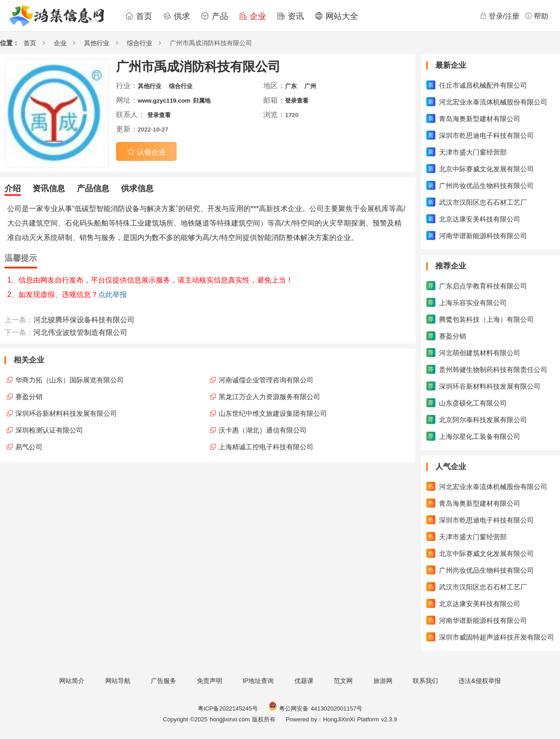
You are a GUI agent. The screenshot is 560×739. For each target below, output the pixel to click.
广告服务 (163, 681)
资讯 (290, 16)
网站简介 (72, 681)
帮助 (537, 16)
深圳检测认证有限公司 (49, 430)
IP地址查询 (258, 681)
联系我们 (425, 681)
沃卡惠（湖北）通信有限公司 (263, 430)
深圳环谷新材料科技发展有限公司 (66, 413)
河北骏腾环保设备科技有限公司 (84, 320)
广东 (291, 86)
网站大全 (336, 16)
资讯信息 (49, 188)
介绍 (13, 188)
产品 (215, 16)
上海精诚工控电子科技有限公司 (266, 447)
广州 (310, 86)
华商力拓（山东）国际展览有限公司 (70, 380)
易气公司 (29, 447)
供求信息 (137, 188)
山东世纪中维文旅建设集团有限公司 (273, 413)
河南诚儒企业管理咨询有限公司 (266, 380)
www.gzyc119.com (164, 101)
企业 (252, 16)
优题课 (304, 681)
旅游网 (383, 681)
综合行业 (140, 43)
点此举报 (112, 294)
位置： (9, 43)
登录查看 (297, 101)
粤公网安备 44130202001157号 (315, 708)
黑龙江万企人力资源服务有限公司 (269, 397)
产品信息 (93, 188)
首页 (139, 16)
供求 (177, 16)
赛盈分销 (29, 397)
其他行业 (97, 43)
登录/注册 (499, 16)
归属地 (202, 101)
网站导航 (118, 681)
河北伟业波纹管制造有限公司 (80, 332)
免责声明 (210, 681)
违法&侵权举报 (479, 681)
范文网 (343, 681)
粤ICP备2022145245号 (228, 708)
